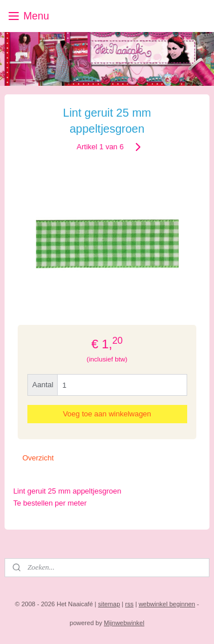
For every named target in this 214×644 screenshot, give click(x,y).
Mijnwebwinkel (124, 623)
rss (129, 604)
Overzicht (38, 458)
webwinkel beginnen (167, 604)
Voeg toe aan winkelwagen (107, 414)
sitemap (109, 604)
